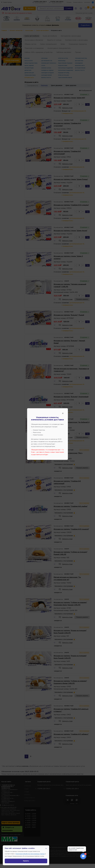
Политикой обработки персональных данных (30, 854)
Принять (26, 861)
